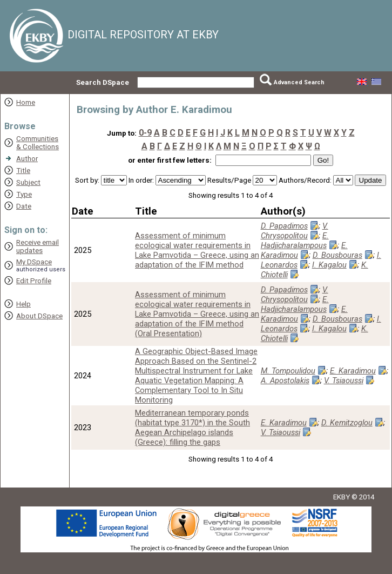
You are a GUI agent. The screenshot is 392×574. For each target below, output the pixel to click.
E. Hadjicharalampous (295, 241)
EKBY (342, 497)
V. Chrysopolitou (295, 231)
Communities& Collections (38, 143)
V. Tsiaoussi (344, 381)
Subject (28, 182)
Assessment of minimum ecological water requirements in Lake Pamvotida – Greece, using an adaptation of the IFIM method (197, 250)
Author (27, 159)
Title (23, 171)
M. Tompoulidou (288, 371)
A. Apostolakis (285, 381)
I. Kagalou (329, 265)
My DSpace (34, 262)
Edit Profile (34, 281)
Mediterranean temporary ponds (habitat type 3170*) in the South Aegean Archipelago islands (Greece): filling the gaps (192, 428)
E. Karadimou (304, 250)
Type (24, 194)
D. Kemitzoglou (347, 423)
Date (24, 206)
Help (23, 304)
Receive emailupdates (38, 246)
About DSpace (39, 316)
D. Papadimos (284, 226)
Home (26, 102)
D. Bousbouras (337, 255)
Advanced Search (299, 82)
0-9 (145, 133)
